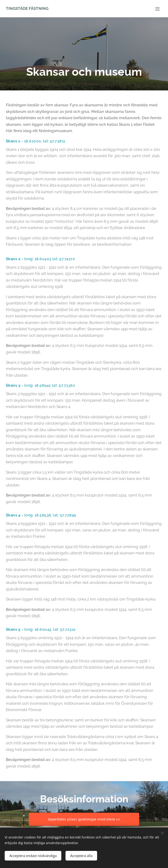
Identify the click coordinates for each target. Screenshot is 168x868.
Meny (157, 9)
